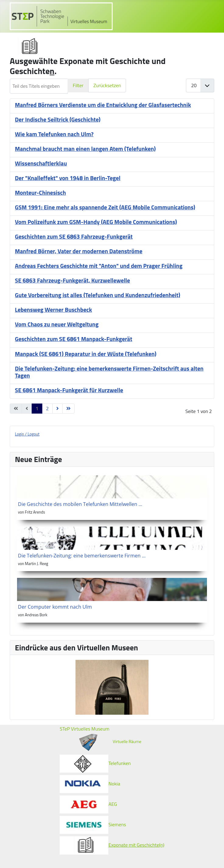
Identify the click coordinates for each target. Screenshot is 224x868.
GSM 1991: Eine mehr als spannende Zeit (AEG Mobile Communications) (105, 207)
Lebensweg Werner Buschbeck (53, 309)
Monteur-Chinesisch (40, 192)
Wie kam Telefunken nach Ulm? (54, 134)
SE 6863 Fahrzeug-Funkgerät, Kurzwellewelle (72, 280)
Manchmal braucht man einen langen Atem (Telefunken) (85, 149)
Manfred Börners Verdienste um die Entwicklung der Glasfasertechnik (103, 105)
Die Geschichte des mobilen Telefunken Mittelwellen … (80, 504)
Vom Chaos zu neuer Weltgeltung (57, 324)
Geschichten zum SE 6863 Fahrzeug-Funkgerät (74, 236)
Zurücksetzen (107, 85)
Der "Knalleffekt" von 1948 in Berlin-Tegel (68, 178)
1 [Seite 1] (37, 408)
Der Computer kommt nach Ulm (55, 607)
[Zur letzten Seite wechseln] (68, 409)
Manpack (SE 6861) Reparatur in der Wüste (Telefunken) (86, 354)
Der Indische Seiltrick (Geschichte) (58, 119)
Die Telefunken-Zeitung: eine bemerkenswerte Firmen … (82, 556)
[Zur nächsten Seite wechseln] (58, 409)
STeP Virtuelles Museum (84, 729)
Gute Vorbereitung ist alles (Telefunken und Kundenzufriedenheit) (98, 295)
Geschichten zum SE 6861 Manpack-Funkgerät (73, 339)
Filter (78, 85)
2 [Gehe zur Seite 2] (47, 408)
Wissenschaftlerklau (41, 163)
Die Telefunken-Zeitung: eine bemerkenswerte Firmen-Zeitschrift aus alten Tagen (109, 372)
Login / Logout (27, 434)
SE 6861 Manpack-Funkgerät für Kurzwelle (69, 390)
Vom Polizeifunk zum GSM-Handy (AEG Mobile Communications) (96, 222)
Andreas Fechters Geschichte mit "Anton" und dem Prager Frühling (99, 266)
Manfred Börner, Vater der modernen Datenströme (79, 251)
